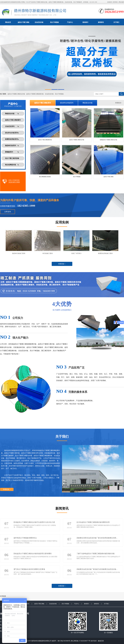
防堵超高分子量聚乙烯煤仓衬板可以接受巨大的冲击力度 (34, 522)
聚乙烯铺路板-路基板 (45, 177)
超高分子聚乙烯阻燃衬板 (45, 140)
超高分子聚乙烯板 (24, 22)
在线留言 (110, 2)
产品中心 (70, 22)
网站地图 (121, 2)
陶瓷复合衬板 (88, 103)
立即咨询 (8, 212)
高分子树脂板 (54, 22)
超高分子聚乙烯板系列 (43, 103)
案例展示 (85, 22)
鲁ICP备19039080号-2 (64, 641)
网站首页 (8, 22)
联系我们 (115, 2)
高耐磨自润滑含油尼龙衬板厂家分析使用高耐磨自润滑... (97, 538)
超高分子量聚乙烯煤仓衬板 (16, 94)
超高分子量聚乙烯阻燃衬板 (35, 94)
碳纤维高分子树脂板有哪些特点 (25, 538)
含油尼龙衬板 (39, 22)
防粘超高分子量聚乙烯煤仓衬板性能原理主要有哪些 (33, 554)
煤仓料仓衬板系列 (67, 103)
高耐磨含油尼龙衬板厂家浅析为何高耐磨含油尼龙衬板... (97, 569)
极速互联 (101, 641)
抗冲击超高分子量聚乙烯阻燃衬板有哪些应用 (93, 522)
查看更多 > (62, 264)
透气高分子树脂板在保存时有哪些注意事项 (29, 569)
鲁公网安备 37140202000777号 (81, 641)
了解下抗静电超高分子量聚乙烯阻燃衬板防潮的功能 (96, 554)
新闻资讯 (101, 22)
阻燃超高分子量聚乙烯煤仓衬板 (109, 140)
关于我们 (106, 604)
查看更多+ (119, 103)
